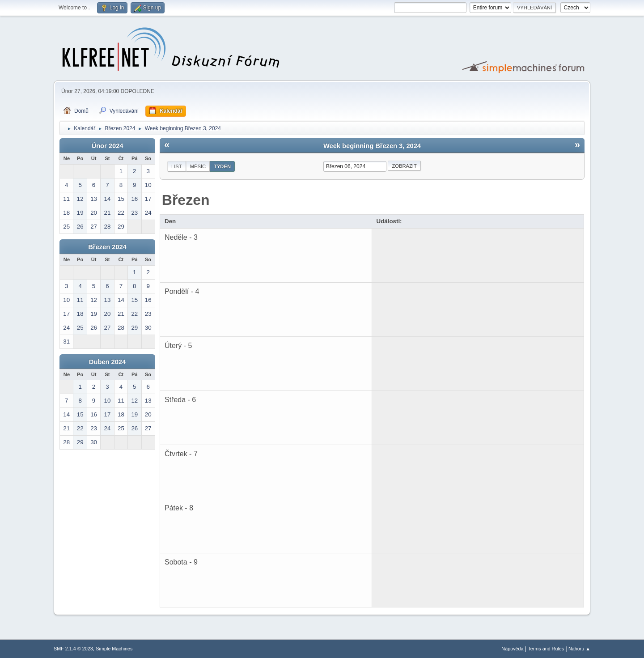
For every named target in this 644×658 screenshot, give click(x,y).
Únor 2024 (108, 146)
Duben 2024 (107, 362)
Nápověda (512, 649)
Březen (186, 200)
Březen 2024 (107, 247)
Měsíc (198, 166)
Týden (222, 166)
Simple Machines (114, 649)
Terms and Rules (546, 649)
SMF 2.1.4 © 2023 (73, 649)
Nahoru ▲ (579, 649)
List (177, 166)
